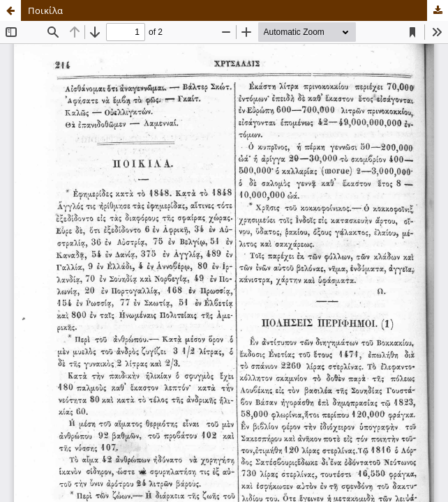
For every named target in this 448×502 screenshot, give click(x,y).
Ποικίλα (45, 10)
